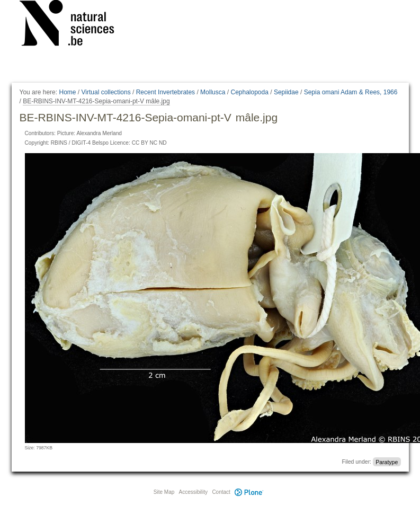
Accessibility (193, 492)
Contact (221, 492)
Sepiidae (286, 92)
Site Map (164, 492)
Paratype (387, 462)
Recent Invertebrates (166, 92)
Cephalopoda (249, 92)
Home (67, 92)
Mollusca (213, 92)
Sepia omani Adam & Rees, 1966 (351, 92)
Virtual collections (106, 92)
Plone (249, 492)
